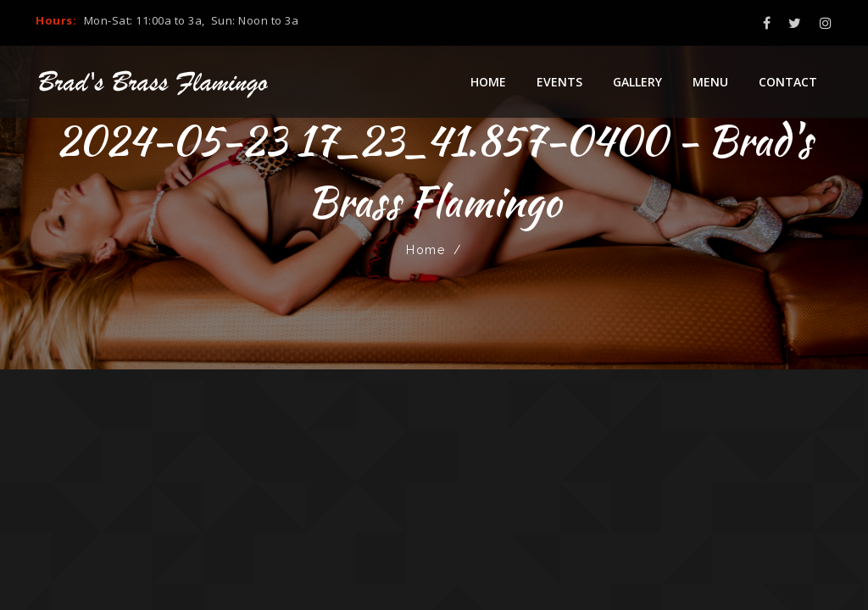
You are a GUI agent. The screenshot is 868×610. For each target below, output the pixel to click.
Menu (710, 82)
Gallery (637, 82)
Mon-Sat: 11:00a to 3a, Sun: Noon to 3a (192, 20)
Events (559, 82)
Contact (788, 82)
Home (488, 82)
